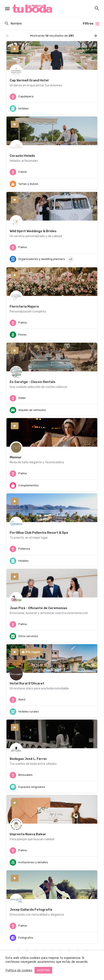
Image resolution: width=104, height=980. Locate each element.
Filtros (91, 24)
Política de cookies (19, 970)
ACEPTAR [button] (43, 970)
